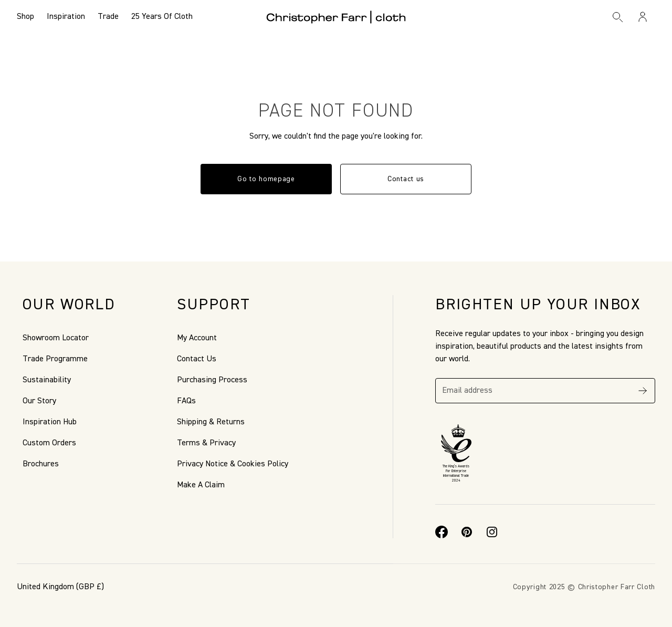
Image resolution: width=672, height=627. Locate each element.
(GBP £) (60, 587)
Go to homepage (266, 179)
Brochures (41, 464)
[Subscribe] (643, 391)
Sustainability (47, 380)
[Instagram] (492, 532)
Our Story (39, 401)
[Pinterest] (467, 532)
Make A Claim (201, 485)
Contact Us (197, 359)
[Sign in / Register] (643, 17)
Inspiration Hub (50, 422)
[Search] (618, 17)
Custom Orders (49, 443)
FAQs (186, 401)
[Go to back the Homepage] (336, 17)
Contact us (406, 179)
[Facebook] (442, 532)
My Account (197, 338)
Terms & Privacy (206, 443)
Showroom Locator (56, 338)
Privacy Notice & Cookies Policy (233, 464)
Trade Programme (55, 359)
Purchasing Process (212, 380)
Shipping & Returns (211, 422)
